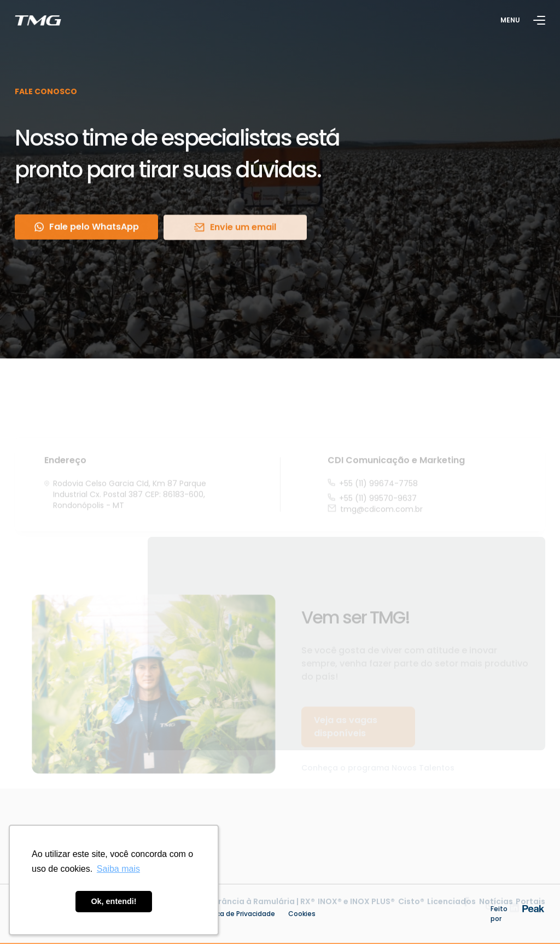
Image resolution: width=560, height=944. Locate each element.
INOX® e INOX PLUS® (356, 911)
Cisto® (411, 911)
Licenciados (451, 911)
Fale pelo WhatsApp (87, 228)
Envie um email (235, 229)
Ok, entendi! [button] (113, 901)
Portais (530, 911)
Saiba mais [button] (118, 869)
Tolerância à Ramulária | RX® (258, 911)
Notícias (496, 911)
